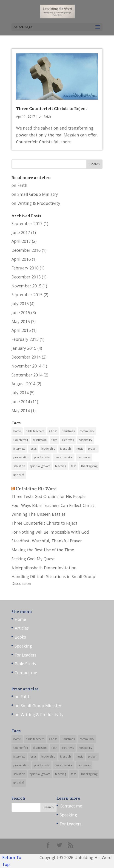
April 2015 (21, 330)
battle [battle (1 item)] (17, 431)
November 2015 (26, 286)
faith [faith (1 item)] (54, 440)
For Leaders (26, 655)
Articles (22, 628)
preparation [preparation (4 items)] (21, 457)
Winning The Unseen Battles (38, 514)
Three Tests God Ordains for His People (48, 496)
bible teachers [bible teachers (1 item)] (35, 431)
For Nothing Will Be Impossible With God (50, 532)
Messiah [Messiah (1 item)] (66, 449)
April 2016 (21, 259)
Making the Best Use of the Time (43, 550)
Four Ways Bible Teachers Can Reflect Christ (53, 505)
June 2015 (21, 312)
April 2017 (21, 241)
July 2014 (20, 393)
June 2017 (21, 232)
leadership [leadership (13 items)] (48, 449)
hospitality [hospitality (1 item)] (85, 440)
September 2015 (27, 295)
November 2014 (26, 366)
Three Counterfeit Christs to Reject (51, 108)
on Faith (45, 116)
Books (20, 637)
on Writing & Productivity (36, 203)
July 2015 (20, 304)
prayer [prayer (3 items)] (92, 449)
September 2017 (27, 223)
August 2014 (23, 384)
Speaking (23, 646)
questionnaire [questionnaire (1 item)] (64, 457)
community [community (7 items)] (87, 431)
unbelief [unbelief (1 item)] (19, 475)
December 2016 (26, 250)
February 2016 (25, 268)
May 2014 (21, 411)
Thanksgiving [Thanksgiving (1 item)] (89, 466)
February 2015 (25, 339)
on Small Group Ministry (35, 194)
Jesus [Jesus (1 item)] (33, 449)
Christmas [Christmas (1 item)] (68, 431)
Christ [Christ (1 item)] (53, 431)
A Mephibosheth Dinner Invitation (44, 568)
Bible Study (26, 664)
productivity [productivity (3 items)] (42, 457)
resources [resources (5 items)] (84, 457)
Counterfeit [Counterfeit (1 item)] (21, 440)
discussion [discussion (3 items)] (40, 440)
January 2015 (24, 348)
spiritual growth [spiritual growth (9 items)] (40, 466)
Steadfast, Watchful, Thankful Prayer (47, 541)
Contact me (26, 673)
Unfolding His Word (36, 489)
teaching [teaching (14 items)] (61, 466)
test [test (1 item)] (73, 466)
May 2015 (21, 321)
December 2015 (26, 277)
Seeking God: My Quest (33, 559)
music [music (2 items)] (79, 449)
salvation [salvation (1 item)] (19, 466)
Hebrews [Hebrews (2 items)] (68, 440)
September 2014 (27, 375)
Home (20, 619)
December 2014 (26, 357)
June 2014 (21, 402)
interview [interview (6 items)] (19, 449)
